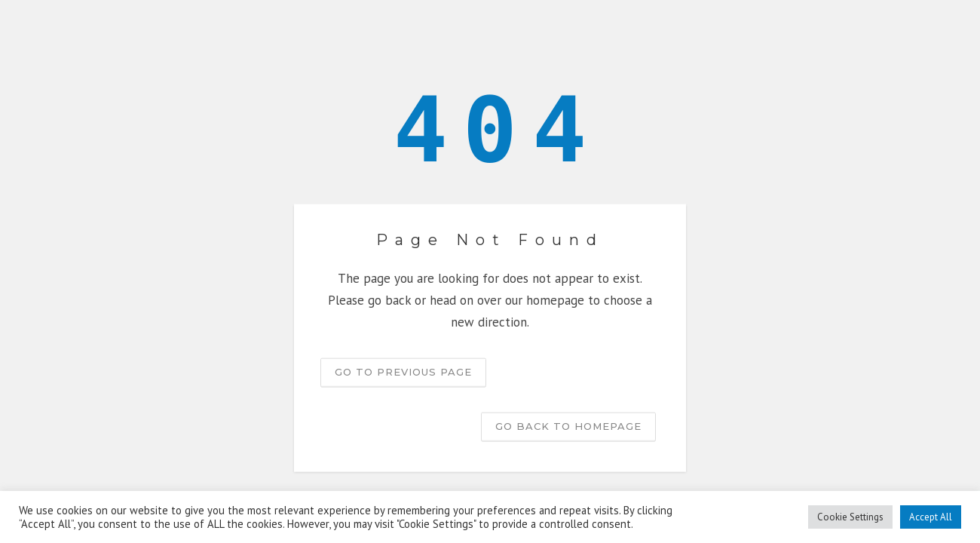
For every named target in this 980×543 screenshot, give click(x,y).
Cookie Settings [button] (850, 517)
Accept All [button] (931, 517)
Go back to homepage (568, 425)
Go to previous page (403, 371)
